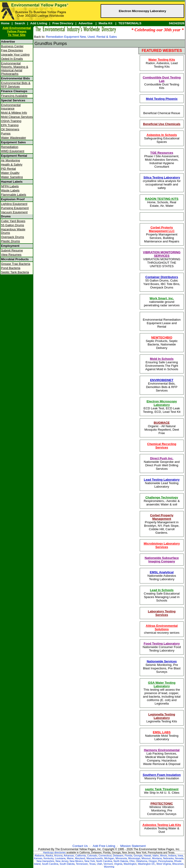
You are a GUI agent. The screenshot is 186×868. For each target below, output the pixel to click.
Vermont (108, 864)
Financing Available (14, 96)
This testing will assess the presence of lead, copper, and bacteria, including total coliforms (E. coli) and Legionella (162, 693)
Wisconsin (178, 864)
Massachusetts (95, 858)
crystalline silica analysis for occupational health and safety (162, 183)
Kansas (38, 858)
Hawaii (147, 855)
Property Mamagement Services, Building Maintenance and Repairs (162, 234)
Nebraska (168, 858)
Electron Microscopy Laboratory (142, 11)
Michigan (109, 858)
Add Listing (39, 23)
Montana (157, 858)
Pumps (6, 133)
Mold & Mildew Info (14, 113)
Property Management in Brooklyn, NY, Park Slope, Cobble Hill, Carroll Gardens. (162, 524)
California (81, 855)
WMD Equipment (13, 151)
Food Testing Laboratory (162, 644)
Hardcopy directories (54, 852)
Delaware (118, 855)
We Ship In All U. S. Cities (162, 791)
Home (5, 23)
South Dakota (67, 864)
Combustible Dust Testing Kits (162, 83)
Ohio (132, 861)
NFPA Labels (10, 186)
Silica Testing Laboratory (162, 177)
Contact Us (80, 846)
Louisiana (60, 858)
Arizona (58, 855)
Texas (92, 864)
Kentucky (48, 858)
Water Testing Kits (162, 60)
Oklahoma (142, 861)
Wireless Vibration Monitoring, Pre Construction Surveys (162, 809)
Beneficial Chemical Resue (162, 113)
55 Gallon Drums (12, 225)
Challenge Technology (162, 497)
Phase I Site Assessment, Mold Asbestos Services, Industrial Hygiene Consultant (162, 160)
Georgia (138, 855)
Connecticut (105, 855)
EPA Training (10, 125)
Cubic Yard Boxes (13, 221)
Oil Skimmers (10, 129)
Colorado (92, 855)
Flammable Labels (14, 195)
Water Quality (10, 173)
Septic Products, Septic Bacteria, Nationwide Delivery (162, 343)
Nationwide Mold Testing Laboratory (162, 736)
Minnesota (121, 858)
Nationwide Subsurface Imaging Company (162, 560)
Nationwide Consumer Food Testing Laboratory (162, 647)
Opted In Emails (12, 59)
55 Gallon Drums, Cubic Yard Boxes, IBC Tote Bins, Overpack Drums (162, 282)
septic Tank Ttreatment (162, 789)
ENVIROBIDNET (162, 380)
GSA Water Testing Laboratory (162, 684)
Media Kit (105, 23)
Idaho (156, 855)
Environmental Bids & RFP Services (16, 85)
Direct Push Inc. (162, 458)
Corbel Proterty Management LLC (162, 229)
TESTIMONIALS (130, 23)
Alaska (49, 855)
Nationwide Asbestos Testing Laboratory (162, 576)
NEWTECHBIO (162, 337)
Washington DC (146, 864)
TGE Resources (162, 153)
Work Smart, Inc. (162, 298)
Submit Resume (12, 250)
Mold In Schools (162, 359)
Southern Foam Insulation (162, 775)
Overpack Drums (12, 237)
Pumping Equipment (15, 208)
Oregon (153, 861)
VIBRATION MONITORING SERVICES (162, 254)
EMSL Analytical (162, 572)
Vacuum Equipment (14, 212)
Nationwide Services (162, 661)
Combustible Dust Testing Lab (162, 79)
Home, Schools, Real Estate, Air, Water (162, 202)
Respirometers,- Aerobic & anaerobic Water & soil (162, 501)
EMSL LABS (162, 732)
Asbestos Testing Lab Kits (162, 825)
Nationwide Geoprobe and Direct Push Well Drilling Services (162, 464)
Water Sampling (12, 177)
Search (20, 23)
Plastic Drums (10, 241)
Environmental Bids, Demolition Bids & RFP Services (162, 385)
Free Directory (63, 23)
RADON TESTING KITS (162, 199)
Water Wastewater (14, 138)
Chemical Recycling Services (162, 446)
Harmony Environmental (162, 750)
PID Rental (8, 169)
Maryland (80, 858)
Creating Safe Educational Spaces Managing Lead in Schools (162, 595)
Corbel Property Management (162, 517)
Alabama (39, 855)
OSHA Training (11, 121)
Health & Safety (12, 165)
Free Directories (12, 50)
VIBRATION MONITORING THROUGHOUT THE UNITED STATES (162, 259)
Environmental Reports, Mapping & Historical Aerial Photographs (15, 69)
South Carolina (50, 864)
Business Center (12, 46)
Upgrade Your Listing (15, 55)
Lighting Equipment (14, 204)
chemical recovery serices (162, 629)
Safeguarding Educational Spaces (162, 138)
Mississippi (134, 858)
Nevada (179, 858)
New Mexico (76, 861)
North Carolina (104, 861)
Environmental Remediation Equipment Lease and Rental (162, 323)
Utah (100, 864)
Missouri (146, 858)
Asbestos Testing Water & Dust (162, 828)
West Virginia (164, 864)
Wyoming (109, 867)
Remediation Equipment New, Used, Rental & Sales (81, 37)
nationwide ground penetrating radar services (162, 302)
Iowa (180, 855)
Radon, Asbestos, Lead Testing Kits (162, 63)
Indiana (172, 855)
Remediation (10, 147)
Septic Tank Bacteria (15, 272)
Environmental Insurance (11, 107)
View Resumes (11, 255)
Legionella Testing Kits (162, 718)
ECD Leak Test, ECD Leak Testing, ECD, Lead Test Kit (162, 407)
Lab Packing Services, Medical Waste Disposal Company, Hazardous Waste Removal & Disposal (162, 757)
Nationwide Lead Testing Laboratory (162, 483)
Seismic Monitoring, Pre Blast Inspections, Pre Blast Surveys (162, 667)
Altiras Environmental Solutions (162, 627)
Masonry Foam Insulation (162, 777)
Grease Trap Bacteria (16, 264)
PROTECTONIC (162, 804)
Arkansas (69, 855)
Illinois (164, 855)
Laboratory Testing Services (162, 613)
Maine (70, 858)
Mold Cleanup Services (17, 117)
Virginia (118, 864)
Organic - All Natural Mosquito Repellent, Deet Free (162, 428)
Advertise (85, 23)
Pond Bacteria (11, 268)
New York (90, 861)
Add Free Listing (104, 846)
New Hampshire (46, 861)
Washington (130, 864)
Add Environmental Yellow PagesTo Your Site (17, 31)
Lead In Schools (162, 590)
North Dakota (121, 861)
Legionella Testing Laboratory (162, 716)
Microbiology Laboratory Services (162, 545)
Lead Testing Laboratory (162, 480)
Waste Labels (10, 190)
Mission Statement (133, 846)
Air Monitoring (10, 160)
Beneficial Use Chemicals (162, 124)
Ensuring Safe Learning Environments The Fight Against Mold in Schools (162, 364)
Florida (129, 855)
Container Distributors (162, 277)
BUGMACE (162, 423)
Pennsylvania (166, 861)
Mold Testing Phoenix (162, 99)
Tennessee (82, 864)
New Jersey (62, 861)
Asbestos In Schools (162, 135)
